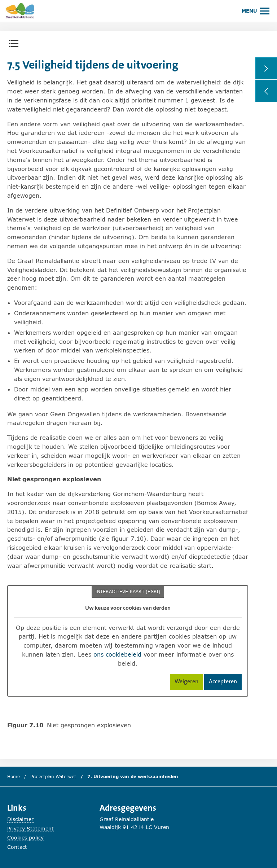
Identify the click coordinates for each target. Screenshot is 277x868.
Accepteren (225, 683)
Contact (17, 847)
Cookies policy (25, 838)
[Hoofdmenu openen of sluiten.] (256, 11)
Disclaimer (20, 819)
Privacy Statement (30, 828)
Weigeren (189, 683)
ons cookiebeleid (117, 654)
